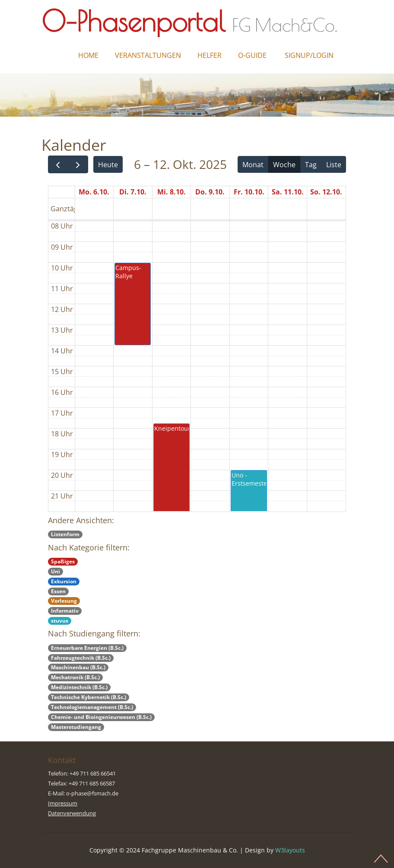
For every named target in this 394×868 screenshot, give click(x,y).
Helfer (210, 55)
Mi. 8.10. (172, 192)
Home (88, 55)
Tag (311, 165)
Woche (284, 165)
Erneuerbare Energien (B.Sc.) (87, 648)
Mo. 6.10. (94, 192)
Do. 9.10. (210, 192)
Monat (253, 165)
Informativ (65, 611)
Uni (56, 571)
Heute (108, 165)
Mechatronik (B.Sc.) (75, 677)
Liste (334, 165)
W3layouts (290, 850)
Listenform (65, 534)
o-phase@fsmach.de (92, 793)
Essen (58, 591)
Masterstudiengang (76, 727)
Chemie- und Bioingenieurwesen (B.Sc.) (101, 717)
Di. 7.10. (133, 192)
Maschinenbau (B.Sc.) (78, 667)
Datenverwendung (72, 813)
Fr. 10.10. (249, 192)
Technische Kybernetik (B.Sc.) (89, 697)
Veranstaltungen (148, 55)
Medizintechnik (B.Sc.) (79, 687)
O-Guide (252, 55)
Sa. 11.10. (288, 192)
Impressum (63, 803)
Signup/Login (309, 55)
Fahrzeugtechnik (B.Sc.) (81, 658)
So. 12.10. (326, 192)
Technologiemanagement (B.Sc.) (92, 707)
